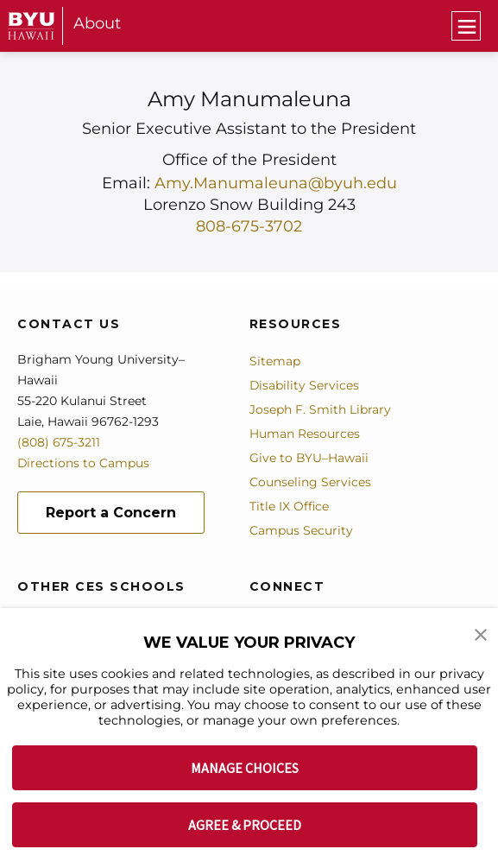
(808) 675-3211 (59, 441)
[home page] (32, 26)
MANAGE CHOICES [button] (245, 768)
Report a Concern (111, 512)
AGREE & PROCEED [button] (245, 825)
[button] (481, 633)
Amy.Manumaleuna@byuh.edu (275, 183)
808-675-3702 (249, 225)
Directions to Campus (84, 462)
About (97, 23)
